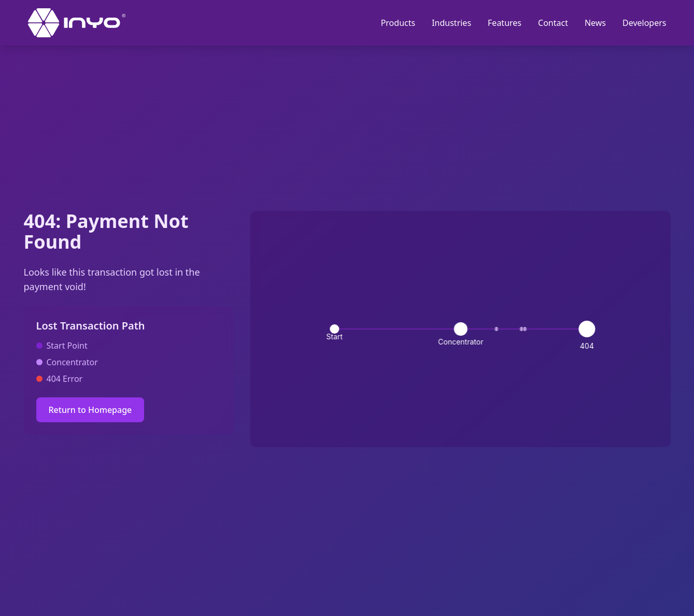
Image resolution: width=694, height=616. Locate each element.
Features (505, 23)
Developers (644, 23)
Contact (553, 23)
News (595, 23)
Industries (451, 23)
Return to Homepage (90, 410)
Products (398, 23)
